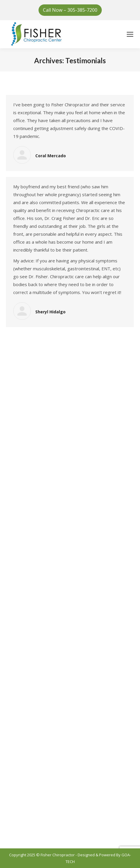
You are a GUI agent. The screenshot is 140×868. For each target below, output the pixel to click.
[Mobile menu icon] (130, 34)
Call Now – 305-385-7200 (70, 10)
